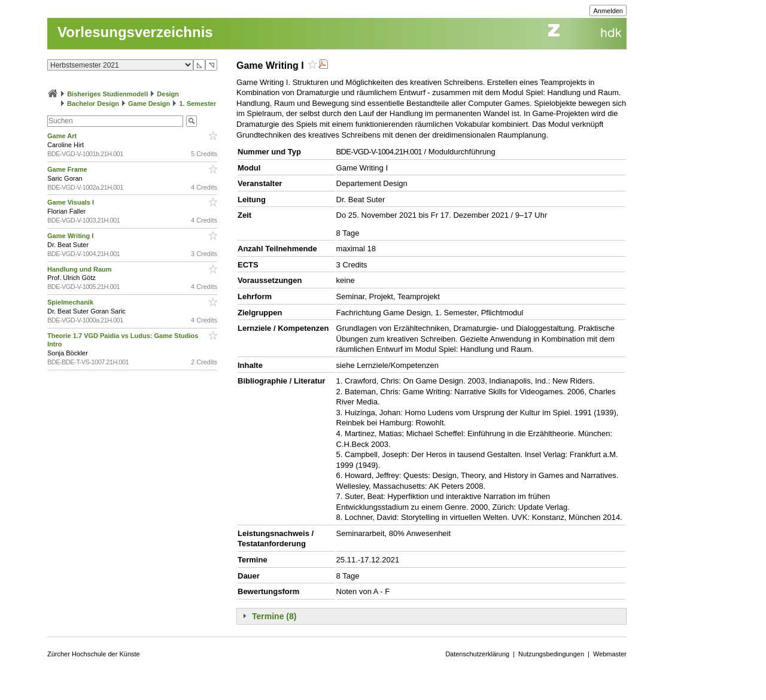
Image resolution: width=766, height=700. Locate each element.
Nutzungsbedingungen (551, 654)
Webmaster (610, 654)
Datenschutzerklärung (477, 654)
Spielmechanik (71, 302)
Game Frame (68, 169)
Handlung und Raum (80, 269)
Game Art (63, 136)
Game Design (149, 104)
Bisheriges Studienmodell (107, 94)
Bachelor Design (93, 104)
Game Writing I (71, 236)
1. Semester (197, 104)
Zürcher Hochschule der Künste (94, 654)
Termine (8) (274, 616)
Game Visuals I (72, 202)
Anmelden (608, 11)
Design (168, 94)
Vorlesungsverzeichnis (135, 32)
